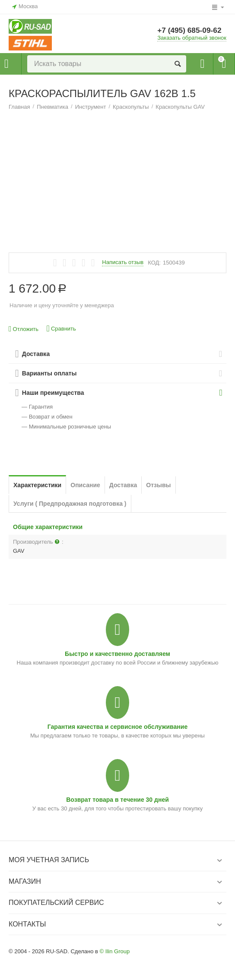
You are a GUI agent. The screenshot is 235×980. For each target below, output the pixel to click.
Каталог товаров (6, 64)
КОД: (154, 263)
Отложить (24, 329)
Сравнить (61, 329)
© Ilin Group (115, 951)
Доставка (123, 485)
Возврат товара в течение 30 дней (117, 800)
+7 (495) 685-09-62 (191, 31)
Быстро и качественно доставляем (117, 654)
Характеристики (37, 485)
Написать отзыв (123, 262)
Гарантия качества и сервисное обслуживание (117, 727)
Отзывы (158, 485)
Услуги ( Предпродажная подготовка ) (70, 504)
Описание (85, 485)
